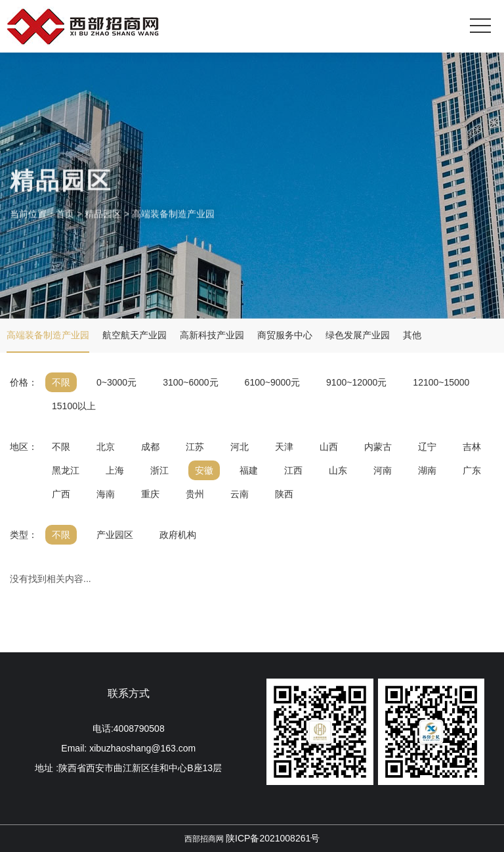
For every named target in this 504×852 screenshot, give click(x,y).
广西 (61, 494)
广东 (472, 470)
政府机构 (178, 535)
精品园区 (103, 223)
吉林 (472, 447)
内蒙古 (378, 447)
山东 (338, 470)
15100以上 (74, 406)
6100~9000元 (272, 382)
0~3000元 (116, 382)
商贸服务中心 (285, 335)
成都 (150, 447)
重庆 (150, 494)
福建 (249, 470)
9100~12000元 (356, 382)
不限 (61, 382)
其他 (412, 335)
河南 (383, 470)
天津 (284, 447)
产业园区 (115, 535)
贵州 (195, 494)
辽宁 (427, 447)
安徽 (204, 470)
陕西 (284, 494)
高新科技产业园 (212, 335)
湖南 (427, 470)
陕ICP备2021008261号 (273, 838)
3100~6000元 (190, 382)
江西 (293, 470)
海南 (106, 494)
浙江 (159, 470)
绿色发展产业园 (358, 335)
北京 (106, 447)
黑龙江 (66, 470)
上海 (115, 470)
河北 (240, 447)
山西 (329, 447)
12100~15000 (441, 382)
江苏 (195, 447)
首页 (65, 223)
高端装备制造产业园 (173, 223)
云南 (240, 494)
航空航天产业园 (135, 335)
